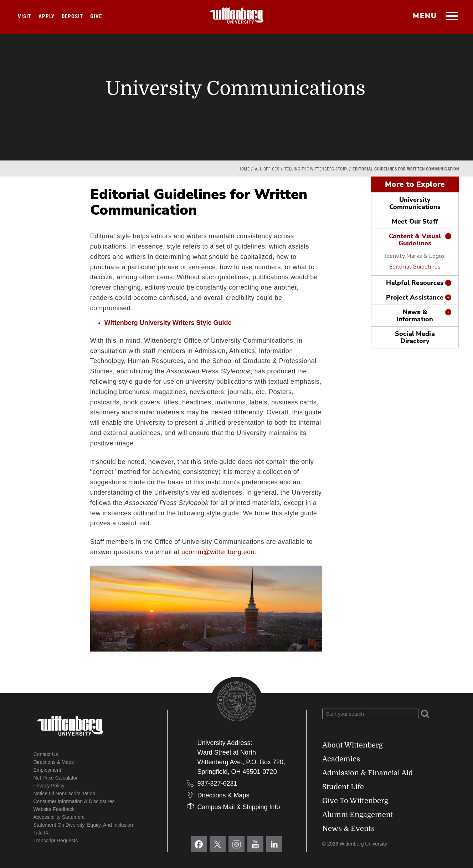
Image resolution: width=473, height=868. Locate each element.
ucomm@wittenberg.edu (218, 552)
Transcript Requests (56, 841)
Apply (47, 16)
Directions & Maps (54, 762)
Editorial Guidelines (415, 267)
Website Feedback (54, 809)
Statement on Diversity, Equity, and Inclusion (83, 825)
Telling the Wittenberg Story (316, 169)
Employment (47, 770)
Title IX (41, 833)
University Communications (415, 203)
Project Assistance (415, 297)
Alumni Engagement (358, 815)
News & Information (415, 316)
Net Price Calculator (56, 778)
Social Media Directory (415, 337)
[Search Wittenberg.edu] (370, 714)
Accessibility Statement (59, 817)
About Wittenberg (353, 745)
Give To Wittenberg (355, 801)
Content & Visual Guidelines (415, 240)
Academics (341, 759)
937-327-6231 (217, 783)
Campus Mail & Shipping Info (239, 807)
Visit (25, 16)
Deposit (72, 16)
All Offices (267, 169)
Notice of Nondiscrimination (65, 793)
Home (244, 169)
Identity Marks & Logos (415, 256)
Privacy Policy (49, 786)
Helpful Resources (415, 283)
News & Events (348, 829)
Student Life (343, 787)
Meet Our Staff (415, 221)
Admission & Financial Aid (367, 773)
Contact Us (46, 754)
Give (96, 16)
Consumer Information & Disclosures (74, 801)
